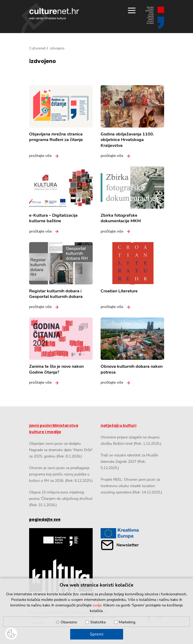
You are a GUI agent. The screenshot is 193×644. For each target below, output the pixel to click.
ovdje (97, 605)
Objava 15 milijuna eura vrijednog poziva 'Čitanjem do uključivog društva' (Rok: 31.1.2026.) (61, 499)
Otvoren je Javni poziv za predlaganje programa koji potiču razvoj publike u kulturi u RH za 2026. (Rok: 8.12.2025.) (61, 474)
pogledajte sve (45, 519)
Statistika (98, 622)
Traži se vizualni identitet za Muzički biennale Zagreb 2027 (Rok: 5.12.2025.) (129, 462)
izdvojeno (42, 61)
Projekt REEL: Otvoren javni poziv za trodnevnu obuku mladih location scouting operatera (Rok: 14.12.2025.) (131, 486)
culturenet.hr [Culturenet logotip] (54, 14)
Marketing (127, 622)
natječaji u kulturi (118, 425)
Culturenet (37, 48)
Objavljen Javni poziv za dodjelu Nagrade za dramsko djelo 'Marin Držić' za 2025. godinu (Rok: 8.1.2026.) (61, 450)
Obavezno (69, 622)
